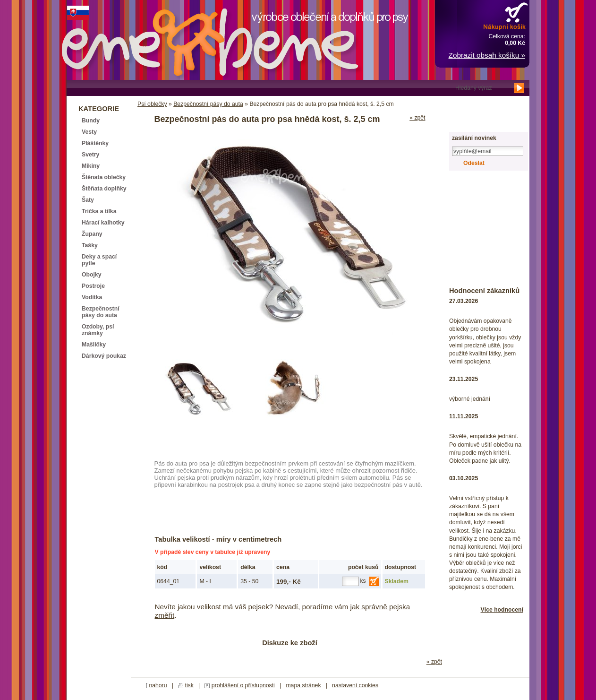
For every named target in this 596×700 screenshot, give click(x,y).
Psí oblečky (152, 104)
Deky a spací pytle (99, 260)
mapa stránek (303, 685)
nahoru (158, 685)
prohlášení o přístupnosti (243, 685)
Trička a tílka (99, 211)
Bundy (91, 121)
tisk (189, 685)
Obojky (91, 275)
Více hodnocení (502, 610)
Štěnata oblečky (104, 177)
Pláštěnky (95, 143)
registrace (474, 121)
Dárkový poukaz (104, 356)
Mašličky (94, 345)
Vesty (89, 132)
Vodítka (92, 297)
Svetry (90, 155)
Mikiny (91, 166)
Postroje (93, 286)
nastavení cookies (355, 685)
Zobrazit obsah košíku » (487, 55)
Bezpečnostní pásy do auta (208, 104)
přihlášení (474, 105)
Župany (92, 234)
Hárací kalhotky (103, 223)
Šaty (88, 200)
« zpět (417, 118)
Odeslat (474, 163)
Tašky (90, 245)
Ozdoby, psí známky (98, 330)
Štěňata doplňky (104, 189)
